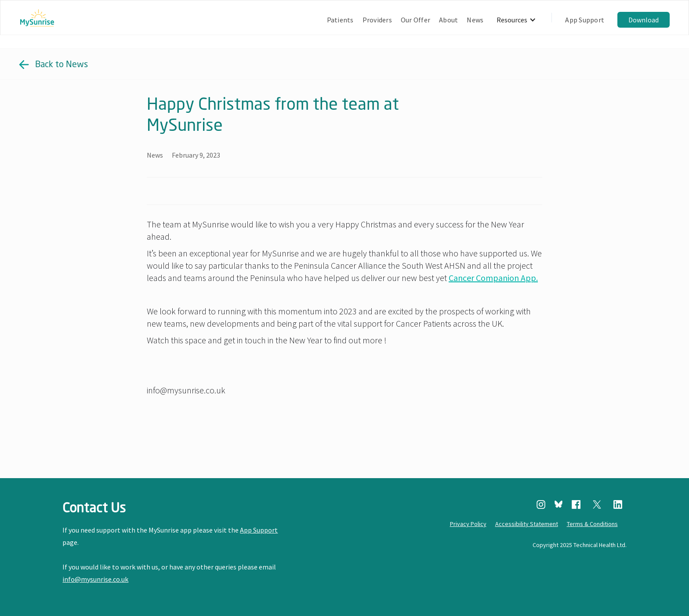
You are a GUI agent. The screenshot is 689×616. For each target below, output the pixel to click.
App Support (585, 20)
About (448, 20)
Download (644, 20)
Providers (377, 20)
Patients (340, 20)
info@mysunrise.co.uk (95, 579)
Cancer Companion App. (493, 278)
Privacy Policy (468, 524)
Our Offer (415, 20)
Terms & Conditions (592, 524)
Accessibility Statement (527, 524)
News (475, 20)
